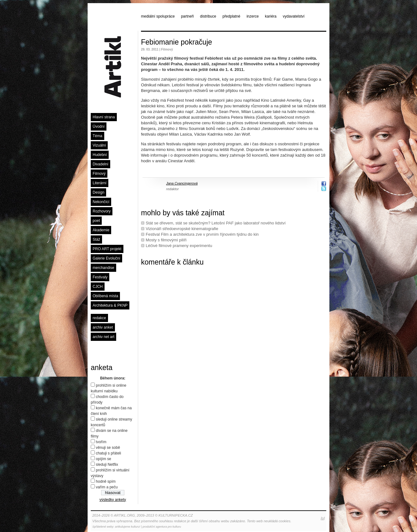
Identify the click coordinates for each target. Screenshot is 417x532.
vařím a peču (107, 487)
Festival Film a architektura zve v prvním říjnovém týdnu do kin (202, 234)
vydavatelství (294, 16)
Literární (100, 183)
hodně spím (106, 481)
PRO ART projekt (107, 249)
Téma (97, 136)
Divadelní (100, 164)
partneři (187, 16)
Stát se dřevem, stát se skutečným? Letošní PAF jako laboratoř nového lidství (216, 223)
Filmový (99, 174)
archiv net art (103, 337)
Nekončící (101, 202)
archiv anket (103, 327)
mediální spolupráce (158, 16)
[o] (323, 518)
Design (98, 192)
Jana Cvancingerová (182, 183)
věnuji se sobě (108, 448)
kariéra (271, 16)
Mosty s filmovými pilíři (166, 240)
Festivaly (100, 277)
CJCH (98, 287)
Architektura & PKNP (110, 305)
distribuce (208, 16)
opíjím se (103, 459)
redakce (99, 318)
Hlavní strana (104, 117)
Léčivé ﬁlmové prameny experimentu (179, 246)
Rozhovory (102, 211)
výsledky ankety (113, 500)
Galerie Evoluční (106, 258)
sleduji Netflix (107, 465)
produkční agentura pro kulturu (162, 527)
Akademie (101, 230)
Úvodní (99, 126)
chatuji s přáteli (108, 453)
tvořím (101, 442)
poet (96, 221)
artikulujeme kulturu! (128, 527)
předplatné (231, 16)
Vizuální (99, 145)
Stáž (96, 239)
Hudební (100, 155)
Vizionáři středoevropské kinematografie (182, 229)
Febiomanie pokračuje (176, 42)
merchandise (103, 268)
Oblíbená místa (105, 296)
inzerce (253, 16)
